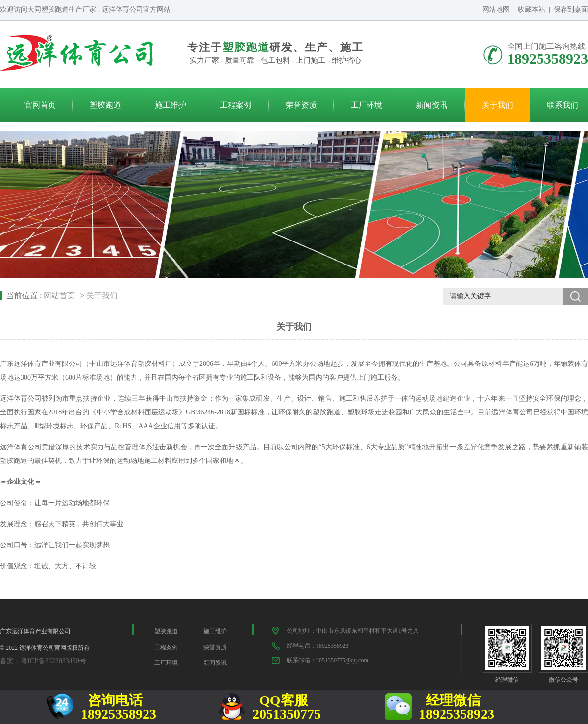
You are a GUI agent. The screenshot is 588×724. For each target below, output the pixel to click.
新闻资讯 (432, 105)
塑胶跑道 (105, 105)
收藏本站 (532, 10)
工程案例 (236, 105)
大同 (34, 10)
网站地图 (496, 10)
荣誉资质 (301, 105)
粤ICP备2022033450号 (53, 661)
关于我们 (497, 105)
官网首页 (40, 105)
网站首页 (59, 296)
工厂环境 (367, 105)
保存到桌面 (571, 10)
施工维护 (171, 105)
